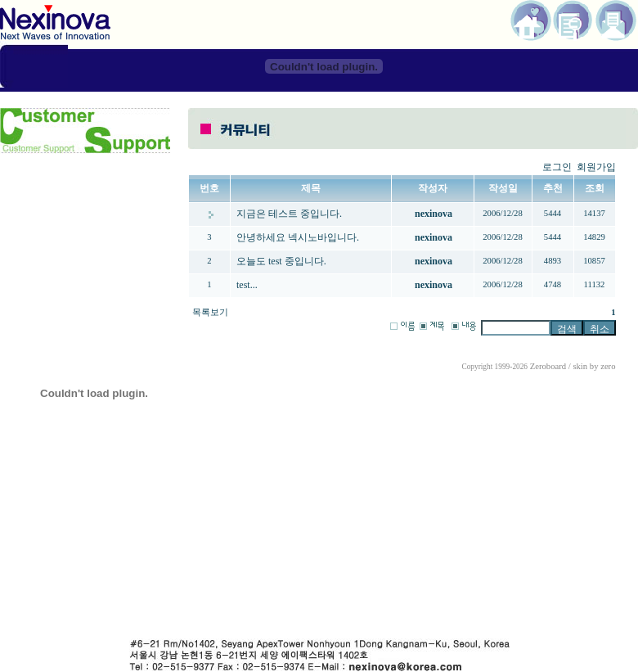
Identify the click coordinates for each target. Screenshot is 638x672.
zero (608, 366)
